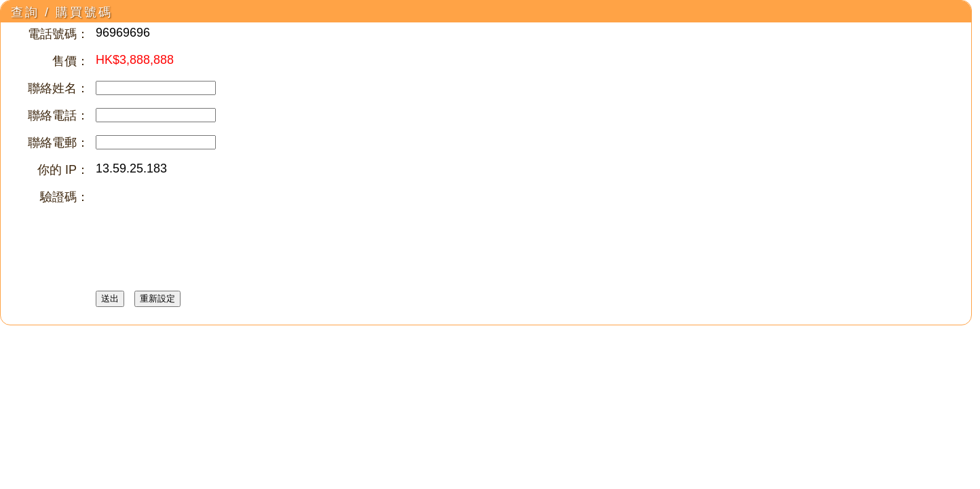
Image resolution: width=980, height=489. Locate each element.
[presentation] (199, 215)
